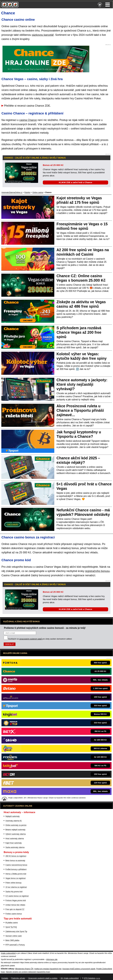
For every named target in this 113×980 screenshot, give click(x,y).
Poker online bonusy (13, 883)
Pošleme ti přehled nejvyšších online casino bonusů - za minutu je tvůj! (45, 628)
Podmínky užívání (18, 978)
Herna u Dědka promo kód (16, 874)
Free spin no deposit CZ (15, 909)
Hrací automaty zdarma (15, 839)
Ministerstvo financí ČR (24, 969)
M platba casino (12, 923)
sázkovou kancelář (43, 35)
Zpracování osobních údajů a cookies (43, 978)
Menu (108, 5)
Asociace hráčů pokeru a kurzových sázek (79, 969)
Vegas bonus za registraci (16, 878)
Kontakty (5, 978)
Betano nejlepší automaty (15, 830)
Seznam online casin (14, 936)
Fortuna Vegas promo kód (16, 900)
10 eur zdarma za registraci (16, 887)
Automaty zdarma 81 (14, 821)
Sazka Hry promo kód (14, 892)
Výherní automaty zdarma (16, 834)
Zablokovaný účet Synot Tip (16, 932)
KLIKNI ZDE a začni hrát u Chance (75, 182)
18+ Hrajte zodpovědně (69, 978)
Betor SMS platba (12, 940)
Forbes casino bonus (14, 914)
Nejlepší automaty (13, 816)
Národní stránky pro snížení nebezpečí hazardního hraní (28, 972)
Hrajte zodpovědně (8, 953)
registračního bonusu (97, 571)
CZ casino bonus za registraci (17, 896)
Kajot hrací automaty (14, 843)
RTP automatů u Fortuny (15, 945)
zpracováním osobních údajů (31, 639)
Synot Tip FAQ (11, 927)
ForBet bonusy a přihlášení (16, 869)
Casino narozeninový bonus (16, 865)
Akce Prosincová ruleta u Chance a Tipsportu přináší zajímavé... (80, 410)
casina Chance (28, 120)
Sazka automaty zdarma (15, 847)
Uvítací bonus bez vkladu (15, 905)
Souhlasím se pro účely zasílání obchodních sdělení (40, 639)
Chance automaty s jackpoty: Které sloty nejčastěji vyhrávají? (82, 384)
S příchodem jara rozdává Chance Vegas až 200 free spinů (79, 332)
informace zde (52, 959)
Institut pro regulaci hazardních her (48, 969)
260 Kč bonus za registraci (16, 856)
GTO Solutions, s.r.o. (92, 978)
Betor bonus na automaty (15, 861)
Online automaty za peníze (16, 825)
